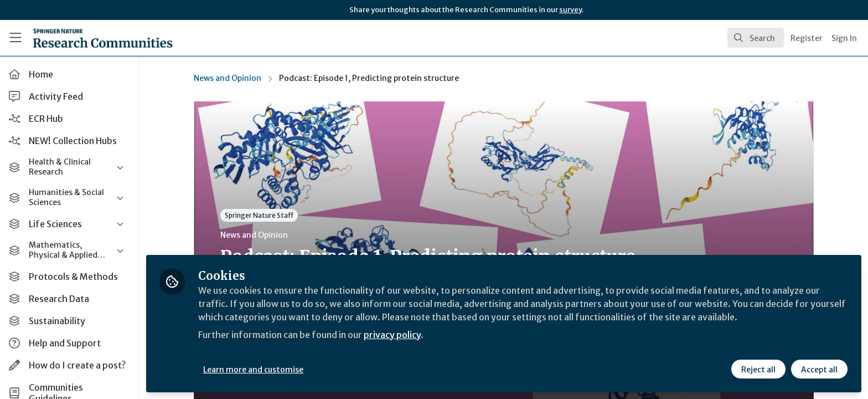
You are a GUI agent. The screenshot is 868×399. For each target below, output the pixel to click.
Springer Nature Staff (260, 215)
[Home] (89, 38)
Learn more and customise (255, 370)
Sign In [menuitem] (844, 38)
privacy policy (394, 335)
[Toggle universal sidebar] (15, 38)
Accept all (819, 370)
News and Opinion (229, 78)
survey (570, 10)
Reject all (758, 370)
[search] (756, 38)
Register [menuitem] (807, 38)
